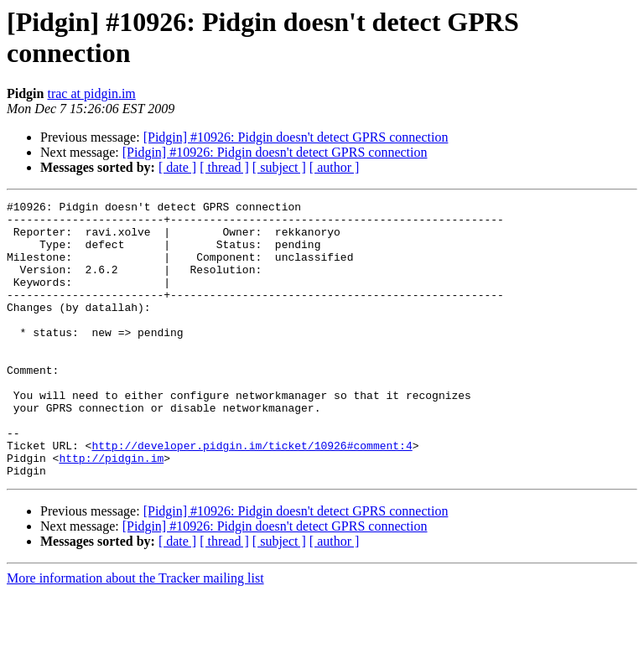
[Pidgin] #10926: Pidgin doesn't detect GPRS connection (296, 137)
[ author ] (335, 167)
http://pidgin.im (111, 511)
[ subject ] (279, 167)
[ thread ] (224, 167)
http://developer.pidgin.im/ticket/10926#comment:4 (252, 495)
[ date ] (177, 167)
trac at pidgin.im (91, 93)
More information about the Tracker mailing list (135, 633)
